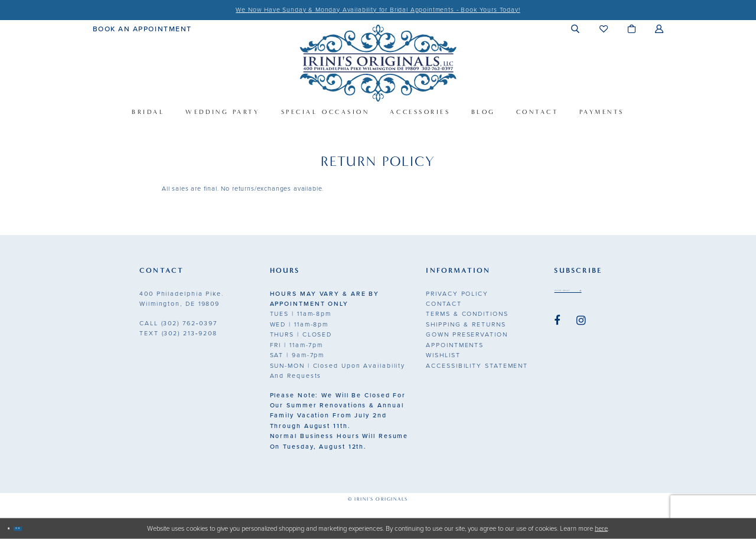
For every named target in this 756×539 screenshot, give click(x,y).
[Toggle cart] (632, 29)
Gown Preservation (467, 334)
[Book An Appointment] (142, 28)
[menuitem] (142, 28)
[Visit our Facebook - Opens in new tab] (557, 328)
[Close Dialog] (14, 529)
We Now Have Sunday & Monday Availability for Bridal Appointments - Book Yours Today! (378, 10)
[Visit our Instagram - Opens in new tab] (581, 328)
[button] (576, 29)
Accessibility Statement (477, 366)
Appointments (455, 345)
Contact (444, 304)
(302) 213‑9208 (178, 333)
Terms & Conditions (467, 314)
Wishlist (443, 355)
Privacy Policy (457, 294)
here (601, 528)
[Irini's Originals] (378, 63)
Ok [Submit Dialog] (36, 528)
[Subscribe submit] (622, 295)
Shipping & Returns (466, 324)
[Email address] (590, 295)
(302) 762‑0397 (178, 323)
